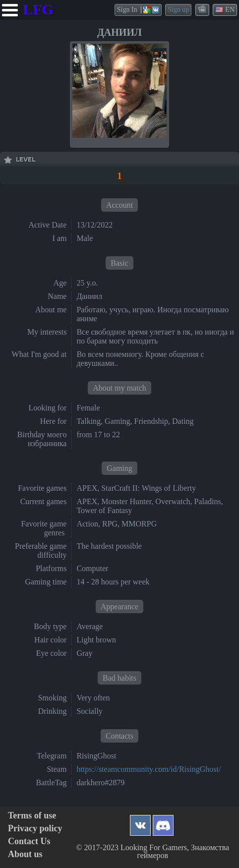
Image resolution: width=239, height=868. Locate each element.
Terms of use (32, 816)
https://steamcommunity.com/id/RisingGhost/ (149, 769)
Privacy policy (35, 829)
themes (203, 9)
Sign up (178, 10)
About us (25, 854)
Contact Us (29, 841)
